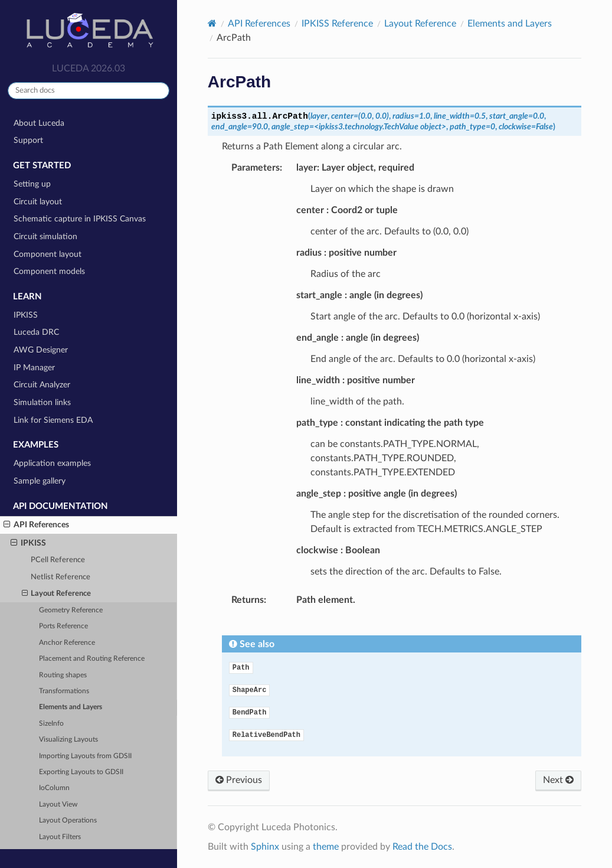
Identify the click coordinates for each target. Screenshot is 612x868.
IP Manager (34, 368)
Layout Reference (57, 594)
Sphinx (265, 847)
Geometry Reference (71, 610)
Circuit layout (38, 202)
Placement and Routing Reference (92, 659)
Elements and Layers (71, 707)
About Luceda (39, 123)
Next (558, 780)
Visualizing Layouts (68, 740)
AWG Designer (41, 350)
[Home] (212, 23)
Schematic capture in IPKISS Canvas (80, 219)
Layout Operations (68, 820)
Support (28, 140)
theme (326, 847)
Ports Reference (63, 626)
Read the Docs (422, 847)
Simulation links (42, 402)
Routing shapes (63, 675)
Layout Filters (60, 837)
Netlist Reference (60, 577)
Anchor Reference (67, 643)
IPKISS (26, 315)
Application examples (52, 463)
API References (36, 525)
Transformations (64, 691)
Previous (239, 780)
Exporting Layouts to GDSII (81, 772)
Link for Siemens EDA (53, 420)
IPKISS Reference (337, 24)
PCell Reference (58, 560)
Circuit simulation (45, 236)
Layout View (58, 805)
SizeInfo (51, 724)
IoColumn (54, 788)
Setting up (32, 184)
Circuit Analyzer (42, 385)
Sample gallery (40, 481)
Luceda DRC (36, 332)
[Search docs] (89, 91)
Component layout (48, 254)
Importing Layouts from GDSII (85, 756)
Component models (49, 271)
